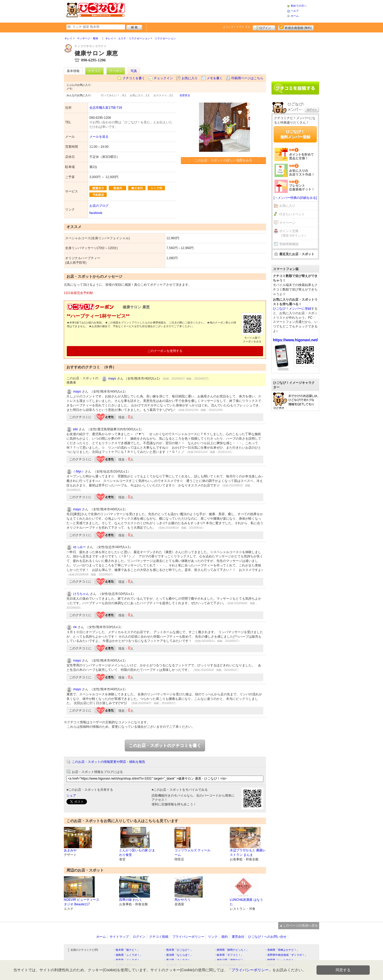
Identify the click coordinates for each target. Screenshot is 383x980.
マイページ (287, 223)
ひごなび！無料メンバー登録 (295, 134)
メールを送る (99, 137)
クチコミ (94, 71)
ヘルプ (295, 11)
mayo (112, 378)
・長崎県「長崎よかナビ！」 (282, 950)
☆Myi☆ (79, 472)
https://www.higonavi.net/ (295, 340)
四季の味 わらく (131, 900)
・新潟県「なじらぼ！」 (178, 955)
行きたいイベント (292, 214)
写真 (134, 71)
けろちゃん (81, 594)
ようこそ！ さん (237, 27)
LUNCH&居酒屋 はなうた (246, 902)
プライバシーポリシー (188, 937)
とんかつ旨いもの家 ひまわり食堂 (137, 853)
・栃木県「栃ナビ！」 (126, 950)
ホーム (295, 16)
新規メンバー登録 (296, 27)
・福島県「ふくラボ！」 (128, 955)
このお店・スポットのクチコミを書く (165, 745)
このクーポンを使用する (165, 351)
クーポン (116, 71)
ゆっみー (80, 547)
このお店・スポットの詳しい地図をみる (223, 160)
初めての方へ (299, 6)
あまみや (70, 850)
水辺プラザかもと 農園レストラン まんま (248, 853)
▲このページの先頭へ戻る (299, 926)
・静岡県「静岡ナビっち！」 (231, 950)
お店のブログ (99, 206)
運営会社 (238, 937)
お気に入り (190, 78)
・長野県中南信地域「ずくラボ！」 (286, 955)
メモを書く (215, 78)
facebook (96, 213)
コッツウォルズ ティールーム (192, 853)
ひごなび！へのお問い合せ (267, 937)
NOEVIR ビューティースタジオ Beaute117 (82, 902)
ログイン (264, 27)
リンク (213, 937)
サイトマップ (119, 937)
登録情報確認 (289, 244)
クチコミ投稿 (159, 937)
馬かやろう (182, 900)
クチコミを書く (134, 78)
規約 (224, 937)
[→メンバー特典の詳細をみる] (295, 198)
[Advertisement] (206, 11)
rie (75, 627)
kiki (75, 429)
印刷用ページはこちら (247, 78)
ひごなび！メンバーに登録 (292, 309)
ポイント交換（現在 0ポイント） (293, 233)
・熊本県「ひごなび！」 (178, 950)
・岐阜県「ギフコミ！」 (229, 955)
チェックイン (163, 78)
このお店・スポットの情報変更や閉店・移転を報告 (109, 762)
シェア (71, 796)
